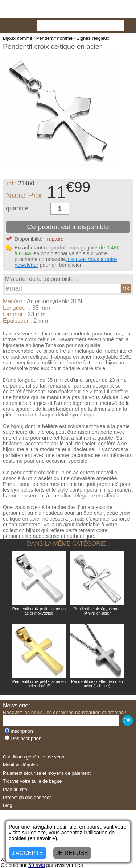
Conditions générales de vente (34, 757)
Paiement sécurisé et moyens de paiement (47, 773)
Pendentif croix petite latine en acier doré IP (39, 684)
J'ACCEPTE (27, 853)
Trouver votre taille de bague (32, 781)
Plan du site (15, 789)
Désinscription (23, 738)
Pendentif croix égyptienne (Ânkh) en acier (97, 611)
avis (37, 865)
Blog (8, 805)
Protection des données (27, 797)
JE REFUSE (72, 853)
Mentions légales (20, 765)
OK (126, 289)
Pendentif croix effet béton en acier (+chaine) (97, 684)
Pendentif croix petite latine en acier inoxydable (39, 611)
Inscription (19, 731)
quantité (17, 208)
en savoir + (43, 838)
